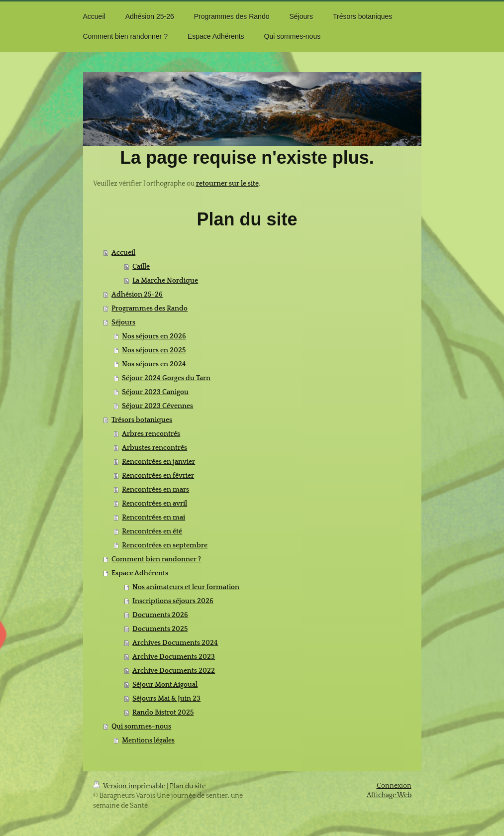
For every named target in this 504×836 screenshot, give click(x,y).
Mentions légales (148, 740)
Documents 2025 (160, 629)
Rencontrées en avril (154, 504)
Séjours (123, 322)
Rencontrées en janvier (158, 462)
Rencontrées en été (152, 531)
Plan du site (188, 786)
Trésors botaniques (142, 420)
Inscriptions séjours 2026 (173, 601)
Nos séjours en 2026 (154, 336)
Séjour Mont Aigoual (165, 685)
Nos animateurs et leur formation (186, 587)
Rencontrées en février (158, 476)
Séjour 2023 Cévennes (157, 406)
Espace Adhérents (140, 573)
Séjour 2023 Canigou (155, 392)
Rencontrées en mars (155, 490)
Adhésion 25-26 (137, 295)
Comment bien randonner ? (156, 559)
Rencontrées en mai (153, 518)
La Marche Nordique (165, 281)
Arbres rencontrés (151, 434)
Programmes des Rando (150, 309)
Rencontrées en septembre (165, 545)
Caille (141, 267)
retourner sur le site (227, 184)
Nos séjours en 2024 (154, 364)
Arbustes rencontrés (154, 448)
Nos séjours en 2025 (154, 350)
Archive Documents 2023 (174, 657)
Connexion (394, 786)
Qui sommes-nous (141, 727)
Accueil (123, 253)
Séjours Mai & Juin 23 (166, 699)
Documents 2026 (160, 615)
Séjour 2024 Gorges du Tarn (166, 378)
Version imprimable (130, 786)
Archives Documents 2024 (175, 643)
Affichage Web (389, 795)
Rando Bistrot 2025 (163, 713)
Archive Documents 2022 (174, 671)
